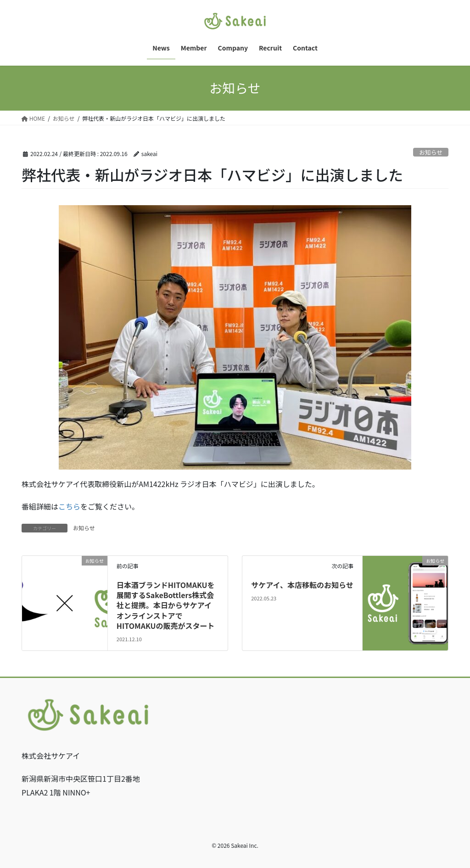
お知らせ (431, 152)
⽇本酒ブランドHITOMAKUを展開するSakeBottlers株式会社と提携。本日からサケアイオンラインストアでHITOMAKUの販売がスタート (166, 605)
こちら (69, 506)
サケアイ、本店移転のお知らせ (302, 585)
